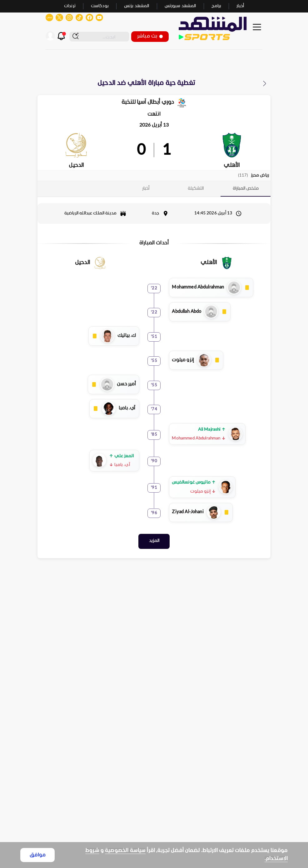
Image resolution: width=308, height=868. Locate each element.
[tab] (246, 188)
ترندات (70, 6)
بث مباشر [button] (150, 36)
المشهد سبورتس (180, 6)
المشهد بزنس (137, 6)
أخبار (240, 6)
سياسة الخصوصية (125, 851)
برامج (216, 6)
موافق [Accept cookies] (38, 855)
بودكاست (100, 6)
